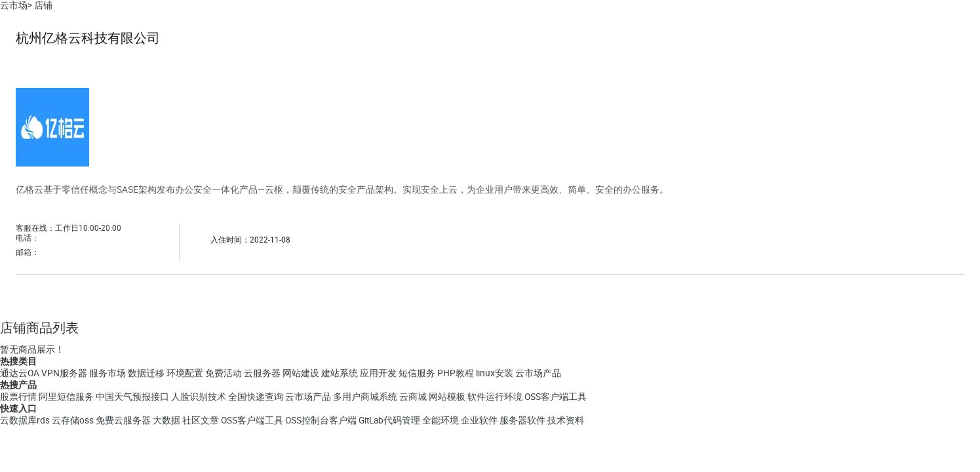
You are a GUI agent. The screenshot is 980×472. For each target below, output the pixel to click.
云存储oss (73, 420)
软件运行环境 (495, 397)
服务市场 (108, 373)
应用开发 (378, 373)
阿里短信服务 (66, 397)
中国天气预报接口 (132, 397)
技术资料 (566, 420)
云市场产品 (538, 373)
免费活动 (224, 373)
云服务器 (262, 373)
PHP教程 (456, 373)
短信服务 (417, 373)
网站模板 (447, 397)
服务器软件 (522, 420)
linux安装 (495, 373)
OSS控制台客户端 (321, 420)
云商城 (413, 397)
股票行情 (18, 397)
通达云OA (20, 373)
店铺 (43, 5)
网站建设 (301, 373)
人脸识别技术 (199, 397)
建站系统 (340, 373)
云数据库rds (25, 420)
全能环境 (441, 420)
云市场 (14, 5)
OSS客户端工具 (556, 397)
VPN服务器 (64, 373)
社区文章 (201, 420)
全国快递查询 (256, 397)
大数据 (167, 420)
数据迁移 (146, 373)
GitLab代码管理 (389, 420)
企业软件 (479, 420)
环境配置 (185, 373)
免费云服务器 (123, 420)
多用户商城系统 (365, 397)
